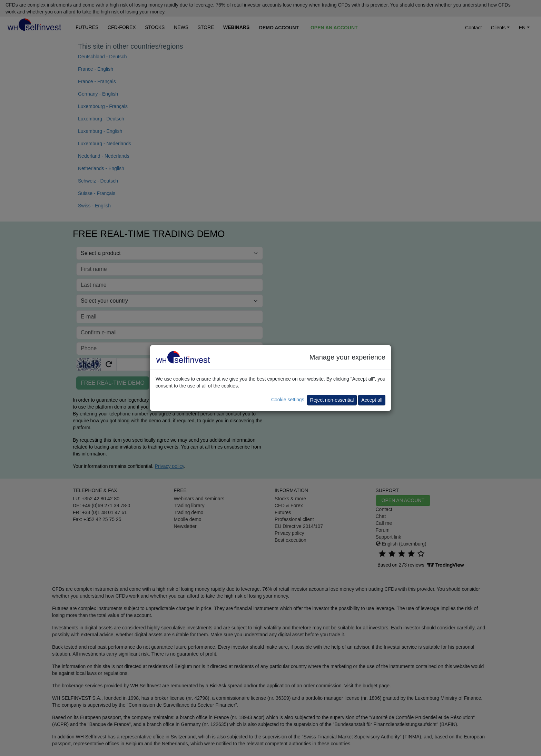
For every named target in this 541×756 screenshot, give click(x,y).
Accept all (372, 400)
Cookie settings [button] (288, 400)
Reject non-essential (332, 400)
